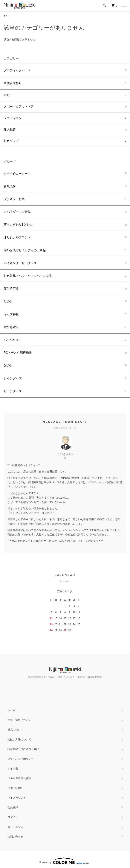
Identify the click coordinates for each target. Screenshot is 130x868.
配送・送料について (19, 720)
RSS (10, 788)
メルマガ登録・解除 (19, 778)
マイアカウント (17, 798)
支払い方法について (19, 739)
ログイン (13, 817)
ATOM (19, 788)
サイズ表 (13, 769)
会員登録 (13, 807)
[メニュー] (124, 6)
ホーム (7, 16)
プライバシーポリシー (21, 759)
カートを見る (15, 827)
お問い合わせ (15, 837)
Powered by (65, 861)
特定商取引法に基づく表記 (23, 749)
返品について (15, 730)
